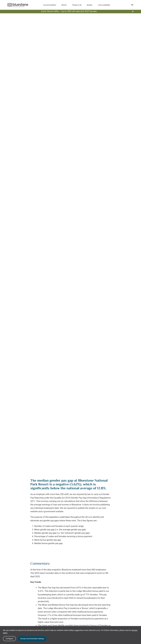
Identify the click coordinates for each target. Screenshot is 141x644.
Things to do (77, 5)
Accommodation (50, 5)
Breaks (90, 5)
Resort (64, 5)
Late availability (104, 5)
